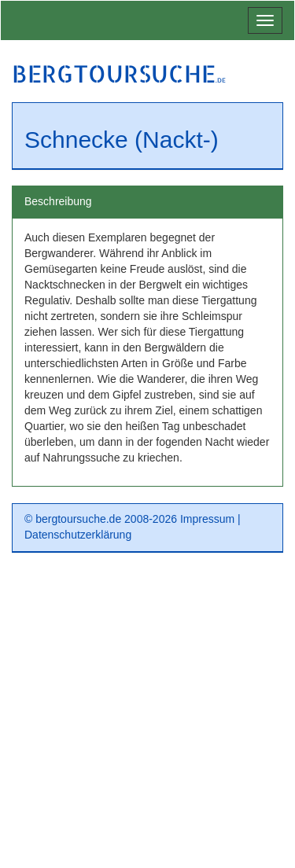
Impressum (207, 519)
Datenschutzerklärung (78, 535)
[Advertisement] (147, 716)
